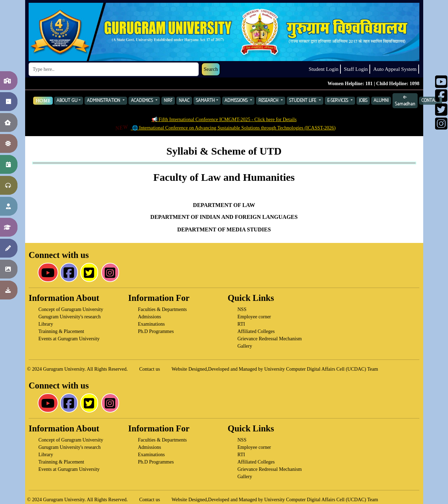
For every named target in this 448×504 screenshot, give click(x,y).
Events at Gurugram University (69, 339)
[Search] (114, 69)
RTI (241, 324)
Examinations (151, 324)
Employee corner (254, 317)
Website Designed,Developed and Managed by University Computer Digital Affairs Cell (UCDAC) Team (275, 369)
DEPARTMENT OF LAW (224, 205)
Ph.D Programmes (156, 331)
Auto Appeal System (395, 69)
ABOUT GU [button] (67, 101)
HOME (43, 101)
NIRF (168, 101)
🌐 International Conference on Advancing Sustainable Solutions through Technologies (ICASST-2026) (225, 128)
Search (211, 69)
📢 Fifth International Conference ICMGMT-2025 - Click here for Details (224, 120)
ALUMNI (381, 101)
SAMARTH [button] (205, 101)
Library (46, 324)
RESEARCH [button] (269, 101)
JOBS (363, 101)
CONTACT (431, 101)
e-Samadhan (405, 101)
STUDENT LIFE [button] (303, 101)
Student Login (324, 69)
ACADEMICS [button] (143, 101)
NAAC (184, 101)
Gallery (245, 346)
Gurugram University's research (69, 317)
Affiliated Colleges (256, 331)
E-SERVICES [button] (338, 101)
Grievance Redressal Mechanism (270, 339)
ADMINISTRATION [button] (104, 101)
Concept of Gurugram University (71, 309)
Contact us (150, 369)
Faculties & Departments (162, 309)
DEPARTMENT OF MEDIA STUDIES (224, 229)
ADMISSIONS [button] (237, 101)
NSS (242, 309)
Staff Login (356, 69)
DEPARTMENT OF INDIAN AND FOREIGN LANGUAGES (224, 217)
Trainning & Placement (61, 331)
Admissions (149, 317)
